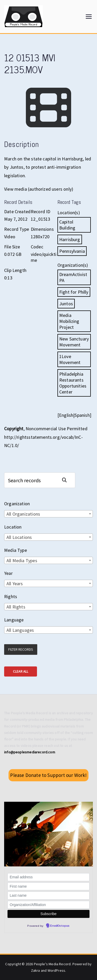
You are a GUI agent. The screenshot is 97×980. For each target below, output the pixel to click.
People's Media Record (52, 964)
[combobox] (48, 514)
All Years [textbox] (15, 584)
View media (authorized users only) (39, 189)
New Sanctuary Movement (74, 342)
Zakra (36, 970)
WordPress (57, 970)
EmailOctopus (60, 926)
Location (13, 527)
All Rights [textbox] (16, 607)
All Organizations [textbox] (23, 514)
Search (66, 480)
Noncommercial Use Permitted (57, 429)
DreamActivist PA (73, 277)
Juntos (66, 304)
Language (14, 620)
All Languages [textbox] (20, 630)
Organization (17, 504)
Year (8, 573)
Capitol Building (67, 225)
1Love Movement (70, 359)
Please (48, 775)
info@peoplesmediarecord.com (30, 752)
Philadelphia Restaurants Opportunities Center (73, 383)
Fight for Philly (74, 292)
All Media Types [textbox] (22, 560)
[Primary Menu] (89, 17)
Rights (11, 596)
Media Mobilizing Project (69, 321)
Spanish (82, 415)
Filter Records (21, 649)
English (66, 415)
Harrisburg (70, 239)
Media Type (16, 550)
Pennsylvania (72, 251)
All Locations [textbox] (19, 537)
